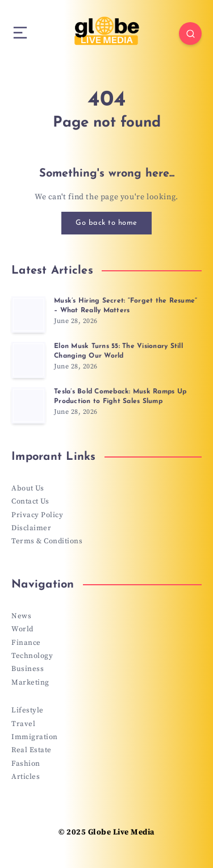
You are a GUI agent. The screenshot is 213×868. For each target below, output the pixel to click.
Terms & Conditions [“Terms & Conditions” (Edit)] (47, 541)
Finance (26, 643)
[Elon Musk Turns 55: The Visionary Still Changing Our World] (28, 360)
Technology (32, 656)
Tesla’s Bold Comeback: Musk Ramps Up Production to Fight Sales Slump (120, 397)
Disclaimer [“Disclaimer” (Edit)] (31, 528)
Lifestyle (28, 710)
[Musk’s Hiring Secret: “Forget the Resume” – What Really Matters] (28, 315)
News (21, 616)
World (22, 629)
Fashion (26, 764)
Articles (26, 777)
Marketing (30, 682)
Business (28, 669)
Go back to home (106, 223)
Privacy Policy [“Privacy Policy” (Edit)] (37, 515)
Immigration (35, 737)
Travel (23, 724)
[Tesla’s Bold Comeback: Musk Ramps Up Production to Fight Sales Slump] (28, 405)
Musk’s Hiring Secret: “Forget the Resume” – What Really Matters (126, 306)
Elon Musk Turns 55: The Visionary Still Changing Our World (118, 351)
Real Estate (32, 750)
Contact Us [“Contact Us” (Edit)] (30, 501)
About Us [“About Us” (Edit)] (28, 488)
